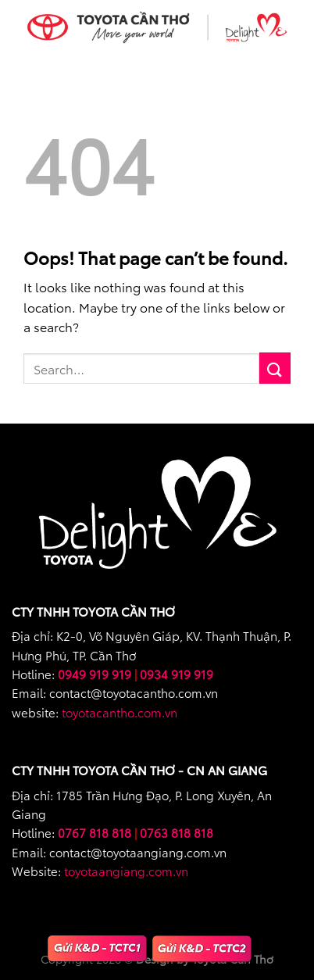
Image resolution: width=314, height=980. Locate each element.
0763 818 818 (177, 832)
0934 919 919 (177, 674)
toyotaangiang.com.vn (126, 871)
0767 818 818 (95, 832)
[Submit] (275, 368)
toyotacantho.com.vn (120, 712)
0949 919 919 (95, 674)
